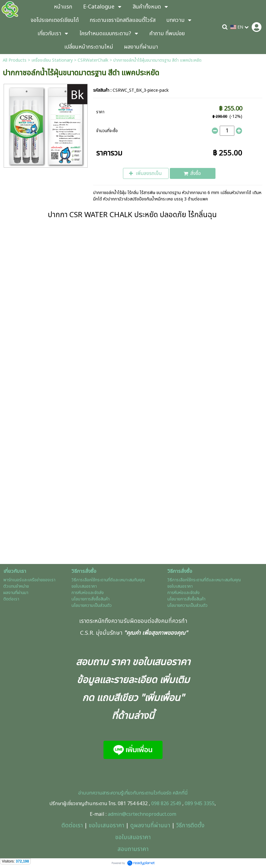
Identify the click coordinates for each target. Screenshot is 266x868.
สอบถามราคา (133, 849)
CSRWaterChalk (93, 60)
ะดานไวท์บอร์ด (158, 793)
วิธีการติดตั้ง (190, 825)
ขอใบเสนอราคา (107, 825)
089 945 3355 (200, 804)
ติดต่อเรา (72, 825)
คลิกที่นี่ (180, 793)
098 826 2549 (166, 804)
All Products (15, 60)
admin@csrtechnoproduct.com (142, 814)
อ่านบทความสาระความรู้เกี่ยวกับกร (111, 793)
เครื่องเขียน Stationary (52, 60)
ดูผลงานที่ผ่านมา (150, 825)
